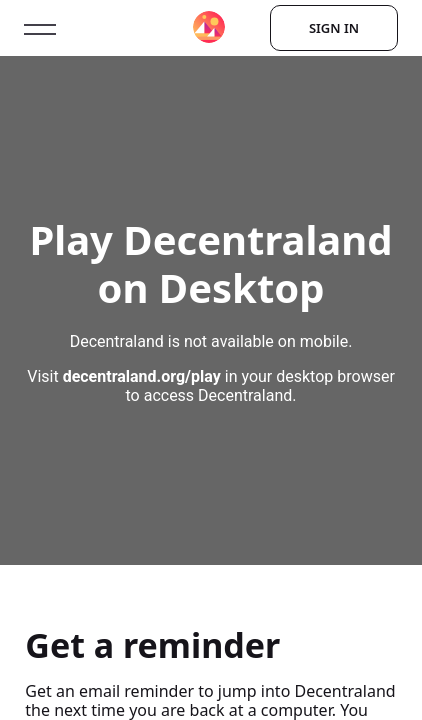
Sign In (334, 28)
